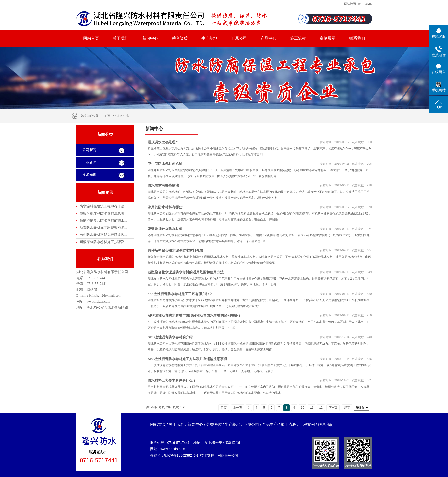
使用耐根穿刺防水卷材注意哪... (103, 213)
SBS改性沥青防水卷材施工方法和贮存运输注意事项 (188, 359)
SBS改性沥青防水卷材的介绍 (170, 337)
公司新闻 (89, 150)
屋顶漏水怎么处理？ (163, 142)
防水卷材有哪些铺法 (163, 185)
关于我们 (121, 38)
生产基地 (209, 38)
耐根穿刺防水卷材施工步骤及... (103, 242)
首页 (224, 408)
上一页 (238, 408)
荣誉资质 (180, 38)
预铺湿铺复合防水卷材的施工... (103, 220)
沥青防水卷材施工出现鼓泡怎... (103, 228)
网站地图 (350, 4)
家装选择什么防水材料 (165, 229)
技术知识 (89, 175)
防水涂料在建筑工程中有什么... (103, 206)
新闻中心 (150, 38)
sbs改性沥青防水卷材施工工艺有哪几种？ (180, 294)
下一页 (333, 408)
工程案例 (307, 424)
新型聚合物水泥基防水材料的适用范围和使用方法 (186, 272)
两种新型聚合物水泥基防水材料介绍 (175, 250)
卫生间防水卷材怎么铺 (165, 164)
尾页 (347, 408)
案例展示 (328, 38)
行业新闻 (89, 162)
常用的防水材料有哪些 (165, 207)
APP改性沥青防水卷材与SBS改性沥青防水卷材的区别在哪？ (195, 315)
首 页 (107, 116)
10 (303, 408)
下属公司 (239, 38)
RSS (360, 4)
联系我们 (357, 38)
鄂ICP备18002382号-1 (181, 455)
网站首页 (91, 38)
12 (321, 408)
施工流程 (298, 38)
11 (312, 408)
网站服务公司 (228, 455)
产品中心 (268, 38)
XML (369, 4)
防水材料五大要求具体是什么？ (172, 380)
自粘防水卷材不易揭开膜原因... (103, 235)
